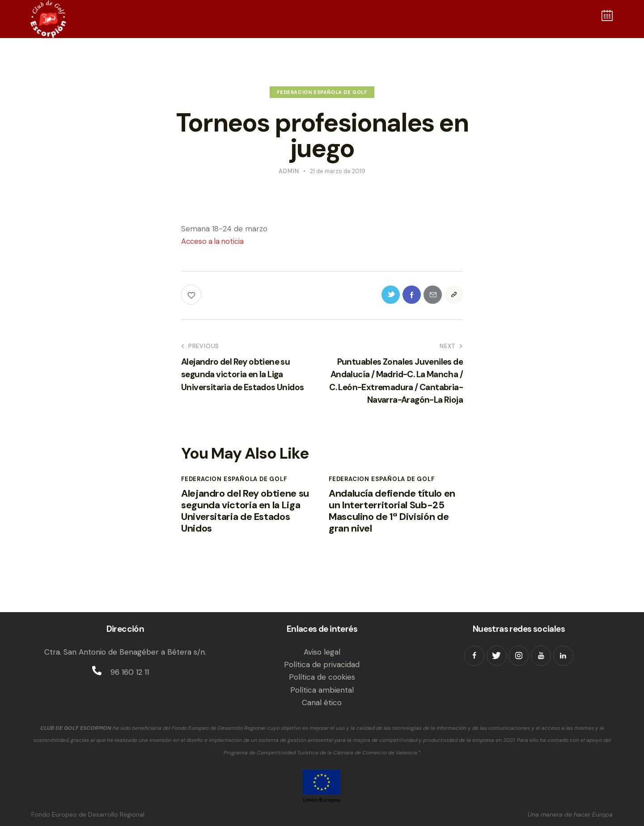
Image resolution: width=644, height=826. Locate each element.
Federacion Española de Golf (322, 92)
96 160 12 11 (130, 672)
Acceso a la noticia (214, 241)
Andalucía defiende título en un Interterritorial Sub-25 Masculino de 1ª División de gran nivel (395, 516)
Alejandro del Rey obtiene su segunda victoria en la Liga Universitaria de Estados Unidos (245, 516)
